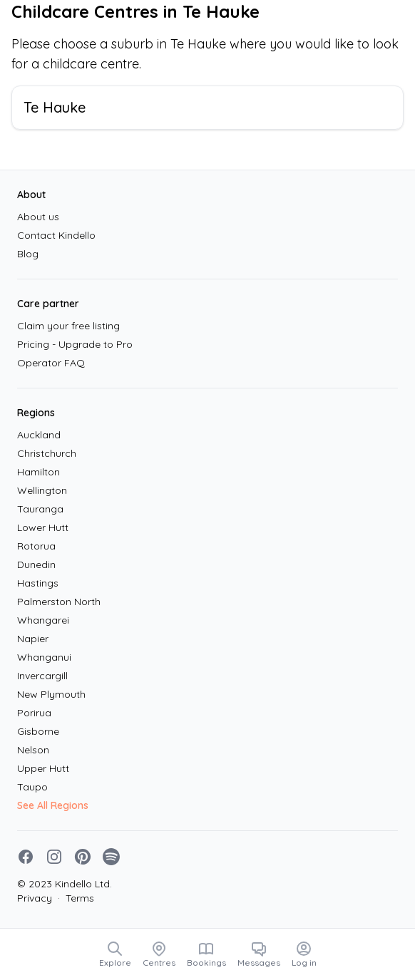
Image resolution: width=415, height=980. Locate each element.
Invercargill (42, 676)
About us (38, 217)
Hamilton (39, 472)
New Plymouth (51, 694)
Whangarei (43, 620)
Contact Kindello (56, 235)
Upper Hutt (43, 768)
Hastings (38, 583)
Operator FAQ (51, 363)
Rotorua (36, 546)
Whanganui (44, 657)
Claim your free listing (68, 326)
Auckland (39, 435)
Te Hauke (55, 107)
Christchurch (47, 453)
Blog (28, 254)
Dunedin (36, 564)
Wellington (42, 490)
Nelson (33, 750)
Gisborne (38, 731)
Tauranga (40, 509)
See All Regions (53, 805)
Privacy (35, 898)
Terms (76, 898)
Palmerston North (59, 602)
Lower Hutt (43, 527)
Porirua (34, 713)
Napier (33, 639)
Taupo (32, 787)
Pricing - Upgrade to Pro (75, 344)
